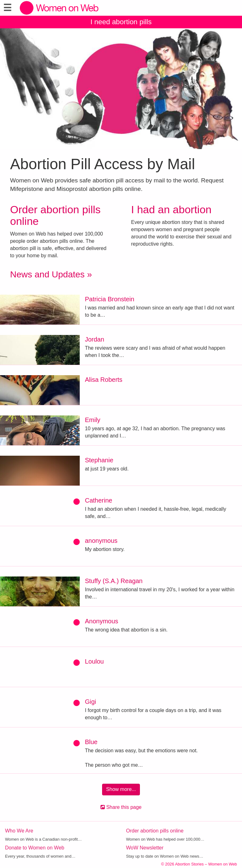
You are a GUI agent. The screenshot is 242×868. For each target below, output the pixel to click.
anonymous (101, 541)
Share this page (121, 807)
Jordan (94, 339)
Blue (91, 742)
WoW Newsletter (145, 848)
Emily (92, 420)
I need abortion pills (121, 22)
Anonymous (101, 621)
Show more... (121, 789)
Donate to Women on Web (35, 848)
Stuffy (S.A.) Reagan (114, 581)
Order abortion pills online (55, 215)
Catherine (98, 500)
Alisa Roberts (104, 380)
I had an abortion (171, 209)
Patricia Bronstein (109, 299)
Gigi (90, 702)
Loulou (94, 661)
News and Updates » (51, 274)
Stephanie (99, 460)
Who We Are (19, 831)
